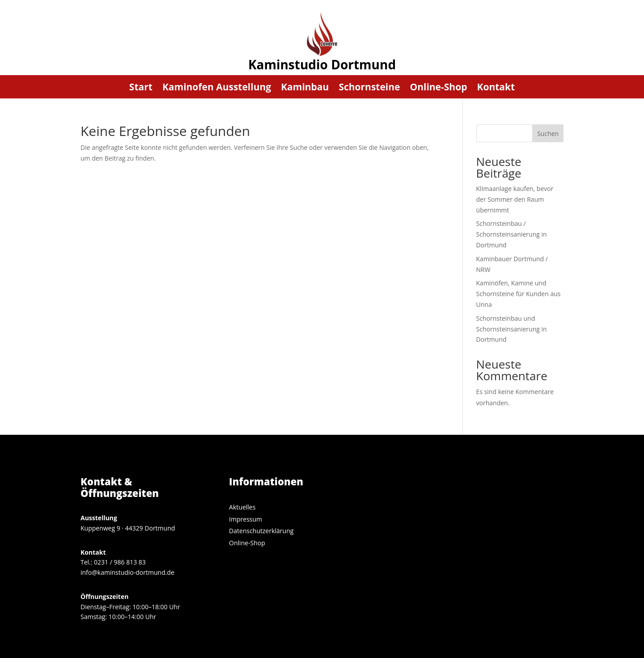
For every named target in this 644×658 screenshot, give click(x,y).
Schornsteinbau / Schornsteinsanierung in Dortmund (512, 234)
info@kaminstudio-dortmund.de (127, 572)
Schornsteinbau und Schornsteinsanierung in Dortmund (512, 329)
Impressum (246, 519)
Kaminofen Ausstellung (217, 88)
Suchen (548, 134)
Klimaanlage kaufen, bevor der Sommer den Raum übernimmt (515, 199)
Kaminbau (305, 88)
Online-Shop (438, 88)
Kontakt (496, 88)
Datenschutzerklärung (261, 531)
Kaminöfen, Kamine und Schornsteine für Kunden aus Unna (519, 294)
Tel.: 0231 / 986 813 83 (113, 562)
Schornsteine (369, 88)
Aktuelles (242, 507)
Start (141, 88)
